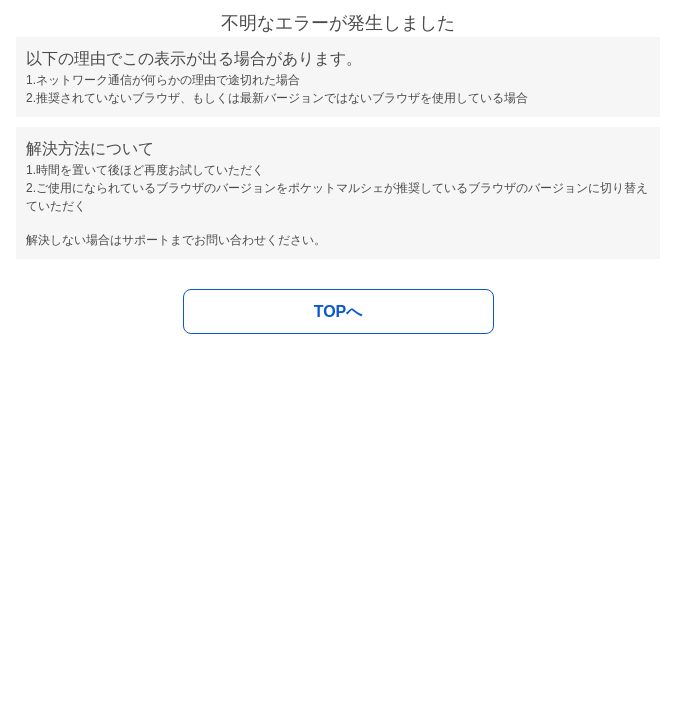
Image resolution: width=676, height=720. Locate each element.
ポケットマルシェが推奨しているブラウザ (402, 188)
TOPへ (338, 311)
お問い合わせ (230, 240)
